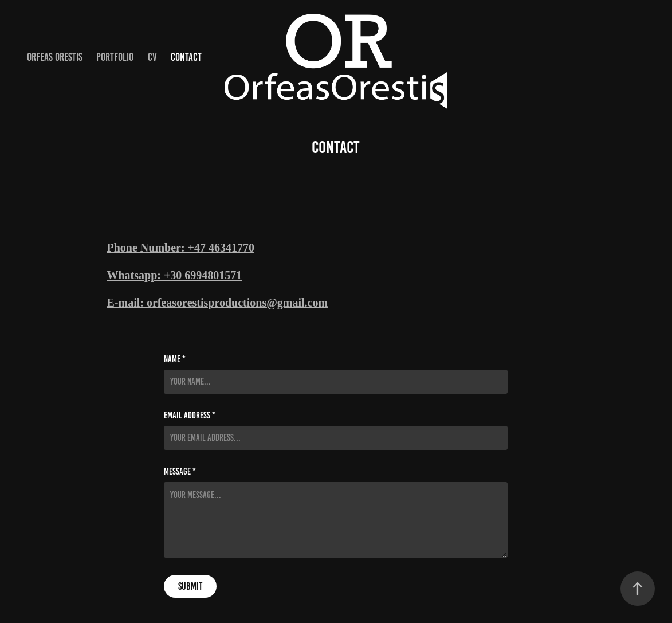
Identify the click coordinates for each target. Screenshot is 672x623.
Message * (180, 472)
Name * (175, 359)
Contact (186, 57)
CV (152, 57)
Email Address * (190, 416)
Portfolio (115, 57)
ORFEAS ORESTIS (55, 57)
